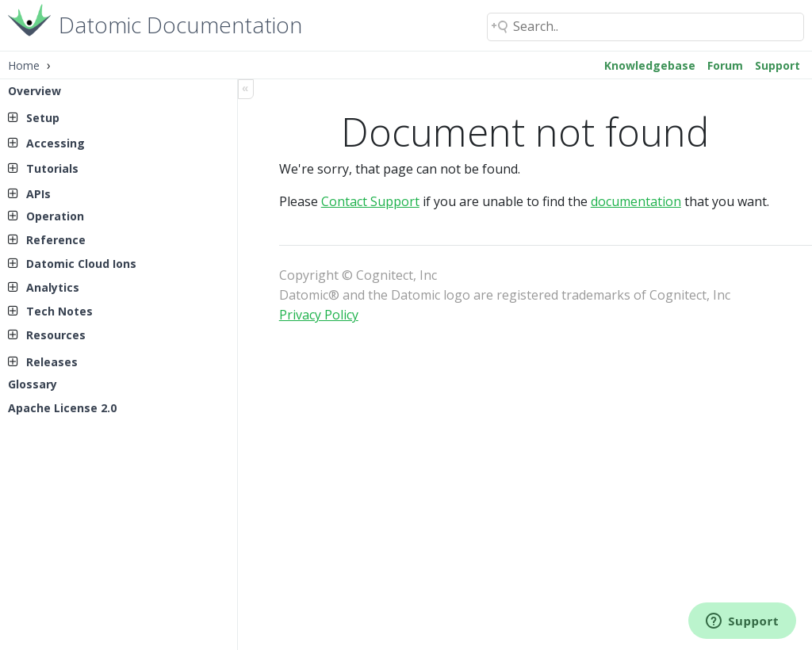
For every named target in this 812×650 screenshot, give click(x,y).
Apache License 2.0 (62, 408)
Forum (725, 65)
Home (24, 65)
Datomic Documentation (180, 23)
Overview (34, 91)
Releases (52, 362)
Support (778, 65)
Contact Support (370, 201)
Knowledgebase (650, 65)
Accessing (56, 143)
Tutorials (52, 168)
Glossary (33, 384)
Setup (43, 118)
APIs (38, 194)
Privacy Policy (319, 315)
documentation (636, 201)
